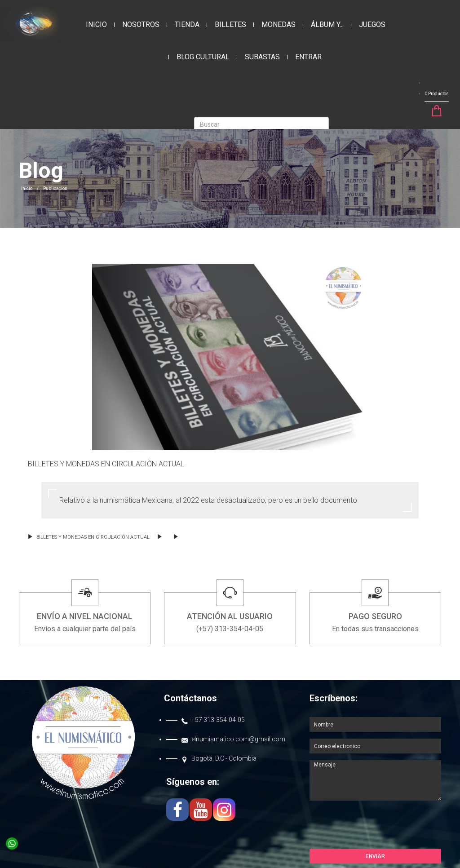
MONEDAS (279, 24)
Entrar (308, 57)
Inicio (96, 24)
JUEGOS (372, 24)
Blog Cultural (203, 57)
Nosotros (141, 24)
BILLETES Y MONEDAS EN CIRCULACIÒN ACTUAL (89, 537)
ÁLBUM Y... (327, 24)
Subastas (262, 57)
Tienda (187, 24)
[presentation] (378, 827)
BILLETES (230, 24)
